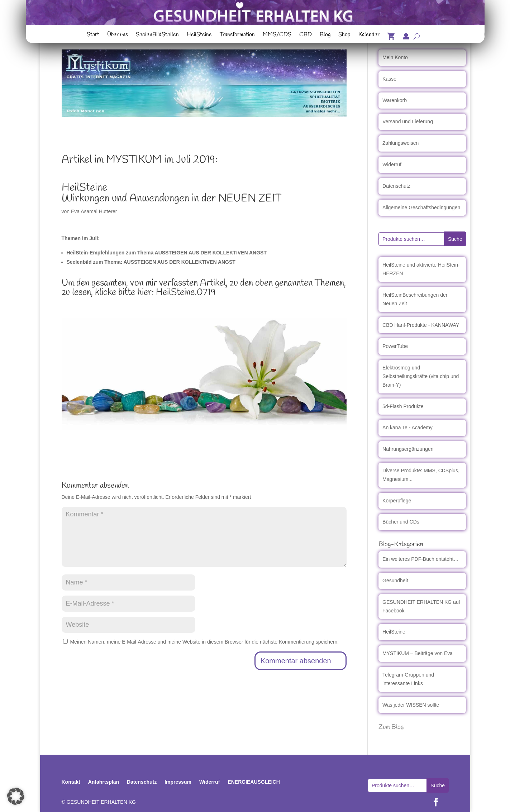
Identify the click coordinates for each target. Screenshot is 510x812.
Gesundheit (395, 581)
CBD (306, 35)
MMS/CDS (277, 35)
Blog (325, 35)
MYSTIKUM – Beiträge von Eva (418, 653)
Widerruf (392, 164)
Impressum (178, 782)
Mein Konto (395, 57)
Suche (455, 239)
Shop (344, 35)
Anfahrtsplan (104, 782)
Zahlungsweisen (401, 143)
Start (93, 35)
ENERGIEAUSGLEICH (254, 782)
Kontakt (71, 782)
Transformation (237, 35)
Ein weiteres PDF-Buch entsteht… (420, 559)
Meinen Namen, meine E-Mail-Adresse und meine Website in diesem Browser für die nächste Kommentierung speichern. (204, 642)
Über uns (118, 35)
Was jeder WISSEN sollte (411, 705)
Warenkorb (395, 100)
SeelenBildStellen (157, 35)
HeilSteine (199, 35)
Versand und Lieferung (408, 121)
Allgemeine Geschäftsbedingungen (421, 207)
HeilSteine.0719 (186, 292)
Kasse (389, 79)
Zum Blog (391, 727)
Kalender (369, 35)
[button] (16, 796)
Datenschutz (396, 186)
